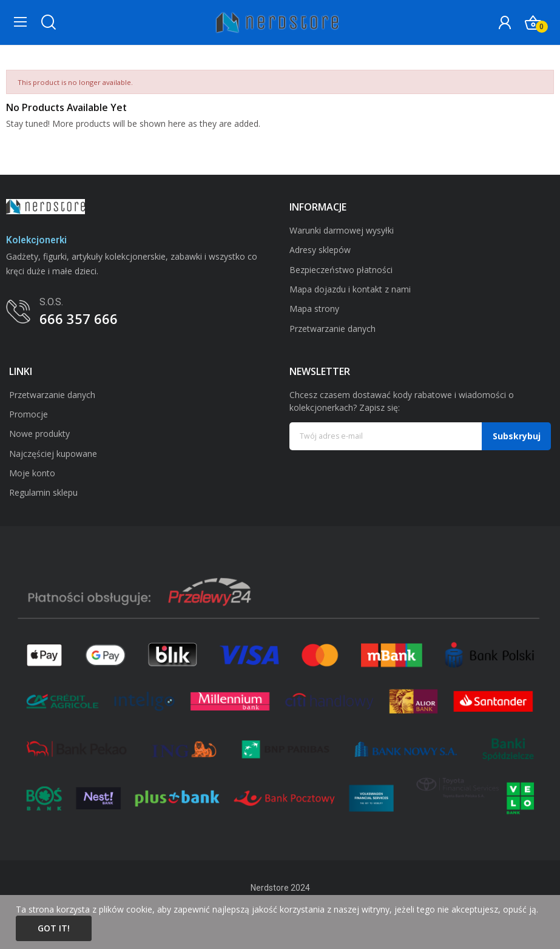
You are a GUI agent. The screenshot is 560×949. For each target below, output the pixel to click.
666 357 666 (79, 319)
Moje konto (32, 473)
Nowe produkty (39, 434)
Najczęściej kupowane (53, 454)
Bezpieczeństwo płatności (341, 270)
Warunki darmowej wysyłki (342, 230)
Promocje (29, 414)
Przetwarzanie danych (332, 329)
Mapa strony (314, 309)
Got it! (54, 928)
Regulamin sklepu (43, 492)
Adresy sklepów (320, 250)
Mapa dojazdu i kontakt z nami (350, 289)
